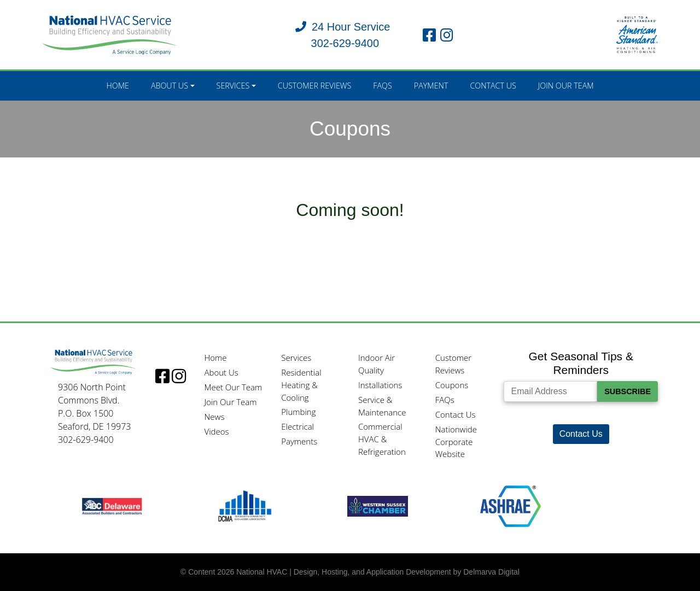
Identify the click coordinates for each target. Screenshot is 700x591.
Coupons (452, 385)
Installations (380, 385)
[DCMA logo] (245, 506)
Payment (431, 86)
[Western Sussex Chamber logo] (378, 506)
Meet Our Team (233, 387)
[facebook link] (429, 35)
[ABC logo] (112, 506)
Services (233, 86)
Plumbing (298, 412)
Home (117, 86)
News (214, 417)
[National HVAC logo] (110, 34)
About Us (170, 86)
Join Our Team (566, 86)
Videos (216, 431)
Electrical (297, 426)
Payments (299, 441)
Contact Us (493, 86)
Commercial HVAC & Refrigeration (382, 439)
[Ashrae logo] (511, 506)
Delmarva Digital (491, 572)
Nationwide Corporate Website (456, 442)
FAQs (383, 86)
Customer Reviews (315, 86)
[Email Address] (550, 391)
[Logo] (94, 361)
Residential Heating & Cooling (301, 385)
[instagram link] (447, 35)
